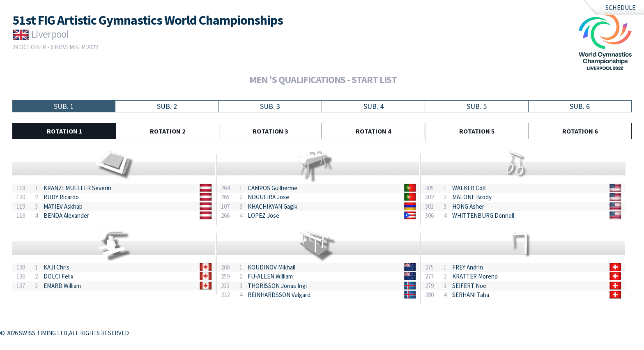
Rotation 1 (64, 131)
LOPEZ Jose (263, 215)
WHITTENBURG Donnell (483, 215)
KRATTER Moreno (475, 276)
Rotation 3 (270, 131)
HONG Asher (468, 206)
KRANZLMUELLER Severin (77, 188)
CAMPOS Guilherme (273, 188)
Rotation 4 (373, 131)
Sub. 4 (374, 106)
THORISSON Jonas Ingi (277, 286)
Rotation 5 (477, 131)
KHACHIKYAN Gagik (273, 206)
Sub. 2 (167, 106)
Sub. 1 (64, 106)
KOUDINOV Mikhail (271, 267)
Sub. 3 (270, 106)
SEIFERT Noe (469, 286)
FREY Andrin (468, 267)
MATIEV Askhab (63, 206)
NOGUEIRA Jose (268, 197)
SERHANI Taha (471, 295)
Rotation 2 (168, 131)
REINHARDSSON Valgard (279, 295)
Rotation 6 (580, 131)
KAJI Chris (56, 267)
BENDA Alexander (66, 215)
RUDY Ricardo (61, 197)
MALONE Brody (472, 197)
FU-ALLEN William (270, 276)
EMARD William (62, 286)
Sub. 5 (477, 106)
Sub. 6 (580, 106)
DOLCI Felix (59, 276)
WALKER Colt (469, 188)
